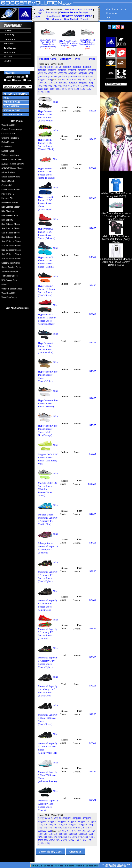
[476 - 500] (53, 76)
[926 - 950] (63, 86)
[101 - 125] (72, 67)
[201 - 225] (57, 70)
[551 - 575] (82, 76)
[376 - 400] (68, 73)
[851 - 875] (88, 83)
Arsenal (88, 9)
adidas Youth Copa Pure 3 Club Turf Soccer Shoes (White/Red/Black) (48, 42)
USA (41, 10)
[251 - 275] (77, 70)
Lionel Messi (53, 16)
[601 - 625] (47, 80)
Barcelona (52, 12)
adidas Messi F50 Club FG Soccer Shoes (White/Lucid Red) (88, 42)
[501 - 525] (63, 76)
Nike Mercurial (54, 19)
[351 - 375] (58, 73)
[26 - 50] (47, 67)
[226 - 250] (67, 70)
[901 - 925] (53, 86)
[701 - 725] (86, 80)
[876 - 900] (43, 86)
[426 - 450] (88, 73)
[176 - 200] (47, 70)
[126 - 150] (82, 67)
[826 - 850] (78, 83)
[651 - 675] (66, 80)
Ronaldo (85, 19)
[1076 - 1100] (74, 89)
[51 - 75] (54, 67)
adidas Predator (73, 9)
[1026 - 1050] (49, 89)
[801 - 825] (68, 83)
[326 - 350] (48, 73)
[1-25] (41, 67)
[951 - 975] (73, 86)
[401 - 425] (78, 73)
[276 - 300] (87, 70)
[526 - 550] (73, 76)
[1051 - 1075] (61, 89)
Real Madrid (71, 19)
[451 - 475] (43, 76)
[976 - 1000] (83, 86)
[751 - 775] (48, 83)
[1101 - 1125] (86, 89)
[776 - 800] (58, 83)
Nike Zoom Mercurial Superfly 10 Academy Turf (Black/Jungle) (69, 42)
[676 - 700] (76, 80)
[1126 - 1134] (44, 92)
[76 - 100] (63, 67)
